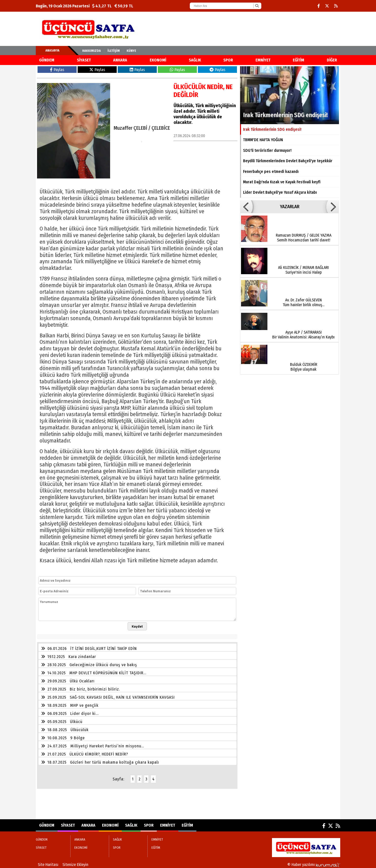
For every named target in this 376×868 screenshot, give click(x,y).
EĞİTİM (298, 60)
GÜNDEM (47, 60)
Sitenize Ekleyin (75, 865)
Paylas (57, 70)
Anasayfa (52, 50)
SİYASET (84, 60)
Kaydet (137, 626)
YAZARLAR (290, 207)
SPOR (228, 60)
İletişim (114, 51)
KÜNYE (131, 51)
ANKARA (120, 60)
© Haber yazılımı (314, 865)
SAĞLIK (195, 60)
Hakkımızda (91, 51)
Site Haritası (48, 865)
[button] (246, 207)
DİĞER (332, 60)
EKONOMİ (158, 60)
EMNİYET (263, 60)
